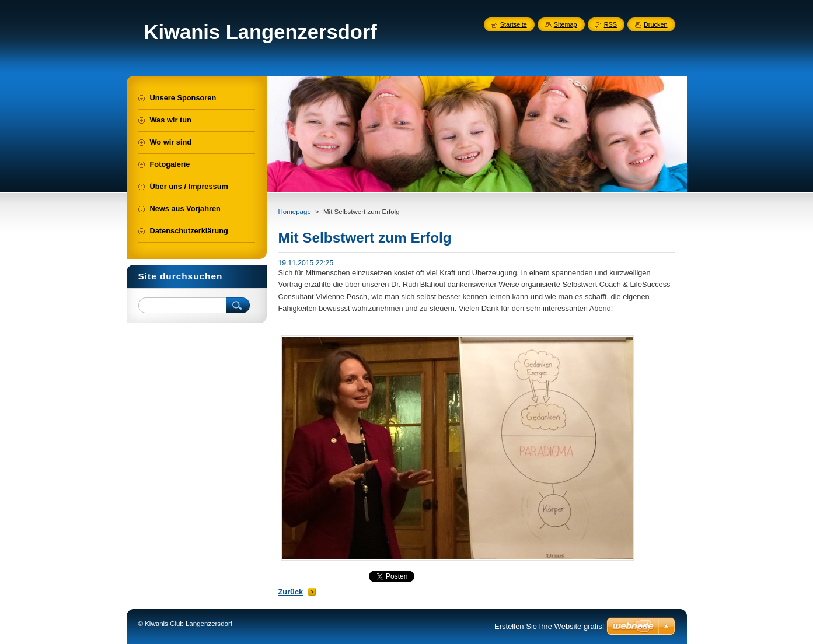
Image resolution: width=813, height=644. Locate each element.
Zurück (291, 592)
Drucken (656, 24)
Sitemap (566, 24)
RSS (610, 24)
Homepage (295, 212)
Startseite (514, 24)
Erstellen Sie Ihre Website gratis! (549, 626)
